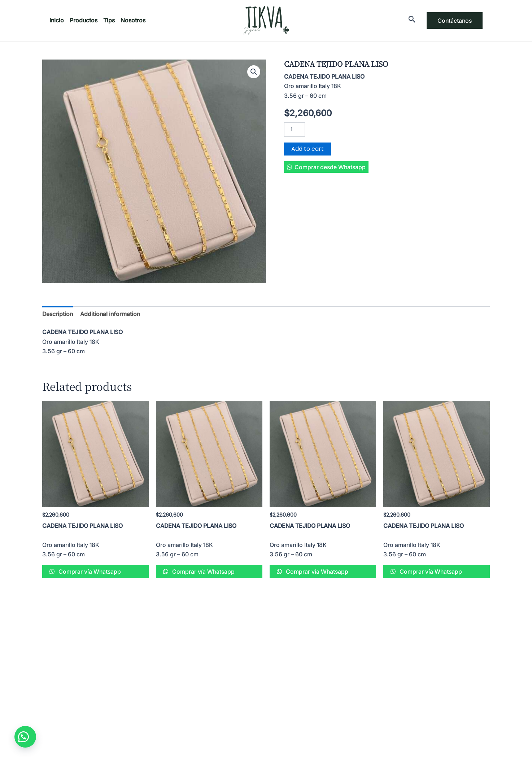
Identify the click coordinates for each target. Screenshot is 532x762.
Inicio (57, 20)
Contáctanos (455, 21)
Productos (84, 20)
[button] (326, 167)
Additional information (110, 314)
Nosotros (133, 20)
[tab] (58, 314)
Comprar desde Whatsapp (330, 167)
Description (58, 314)
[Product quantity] (295, 130)
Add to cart (308, 149)
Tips (109, 20)
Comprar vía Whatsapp (89, 571)
